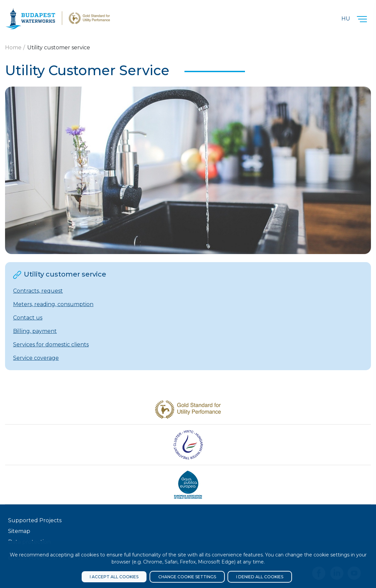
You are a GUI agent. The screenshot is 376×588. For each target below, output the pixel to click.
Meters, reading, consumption (53, 304)
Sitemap (19, 531)
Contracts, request (38, 291)
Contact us (28, 318)
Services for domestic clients (51, 345)
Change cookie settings (187, 577)
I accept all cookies (114, 577)
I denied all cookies (260, 577)
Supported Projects (35, 520)
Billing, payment (35, 331)
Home (13, 47)
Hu (346, 19)
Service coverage (36, 358)
